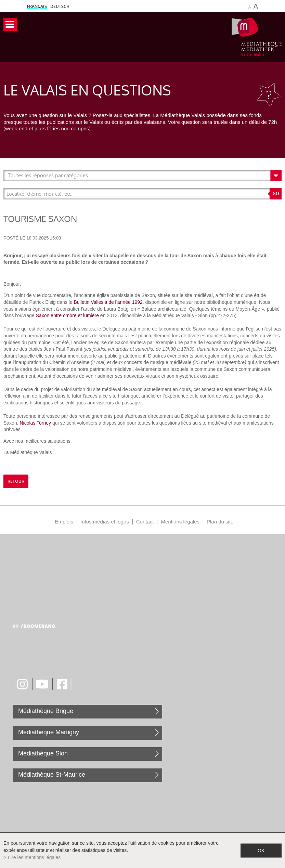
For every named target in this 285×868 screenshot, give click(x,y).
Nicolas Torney (36, 423)
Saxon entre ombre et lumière (68, 315)
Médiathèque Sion (43, 753)
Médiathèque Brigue (46, 711)
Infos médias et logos (105, 522)
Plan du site (220, 522)
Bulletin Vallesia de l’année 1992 (108, 302)
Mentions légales (180, 522)
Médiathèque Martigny (49, 732)
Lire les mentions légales (34, 857)
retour (16, 481)
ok (261, 850)
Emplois (64, 522)
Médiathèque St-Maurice (52, 775)
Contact (145, 522)
